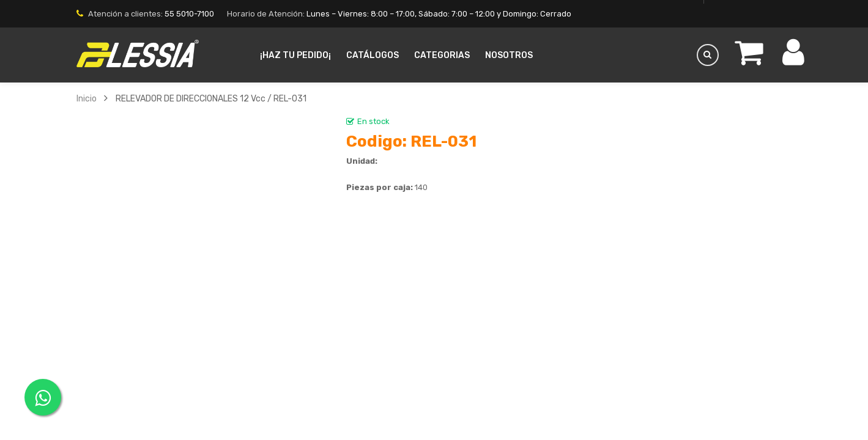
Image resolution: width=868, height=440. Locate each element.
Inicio (87, 98)
